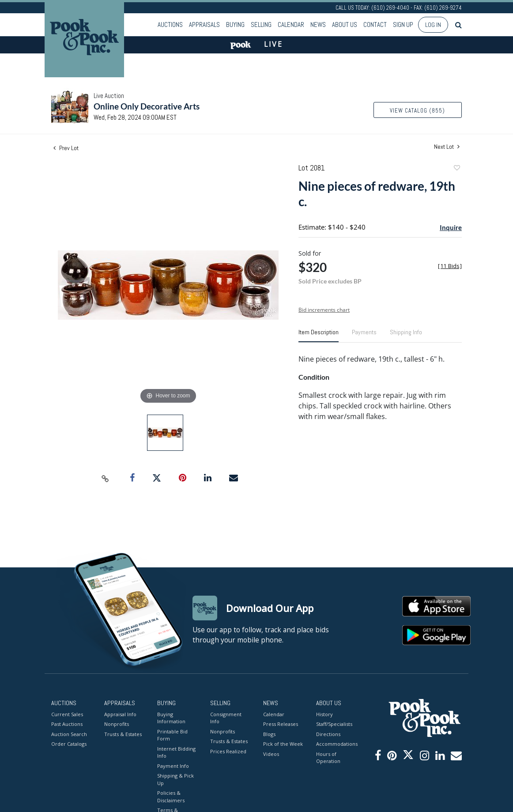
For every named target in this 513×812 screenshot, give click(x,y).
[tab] (319, 336)
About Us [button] (345, 25)
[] (450, 266)
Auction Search (69, 734)
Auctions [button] (170, 25)
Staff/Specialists (334, 724)
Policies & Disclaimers (171, 797)
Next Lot (447, 147)
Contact (375, 25)
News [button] (318, 25)
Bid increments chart (324, 310)
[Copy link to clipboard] (106, 478)
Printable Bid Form (172, 735)
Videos (271, 754)
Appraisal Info (120, 714)
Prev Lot (66, 148)
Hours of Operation (328, 758)
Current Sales (67, 714)
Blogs (269, 734)
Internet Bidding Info (176, 752)
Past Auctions (67, 724)
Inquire (451, 227)
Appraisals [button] (204, 25)
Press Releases (281, 724)
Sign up (403, 25)
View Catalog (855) (417, 111)
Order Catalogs (69, 744)
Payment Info (173, 766)
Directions (328, 734)
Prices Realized (228, 751)
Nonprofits (117, 724)
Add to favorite (456, 169)
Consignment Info (226, 718)
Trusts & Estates (123, 734)
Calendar (291, 25)
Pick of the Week (283, 744)
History (324, 714)
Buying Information (171, 718)
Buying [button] (235, 25)
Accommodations (336, 744)
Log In (433, 25)
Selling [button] (261, 25)
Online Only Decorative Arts (147, 106)
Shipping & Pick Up (175, 779)
